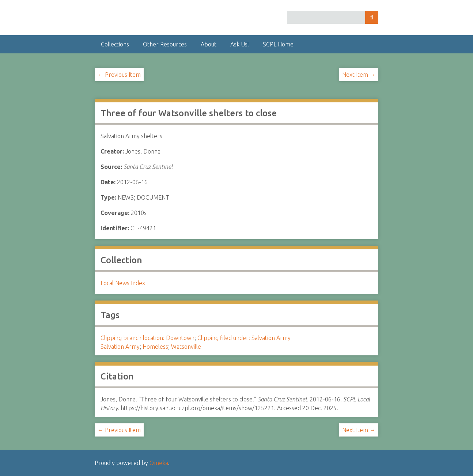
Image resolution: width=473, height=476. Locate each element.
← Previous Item (119, 75)
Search (372, 17)
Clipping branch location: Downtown (147, 338)
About (209, 44)
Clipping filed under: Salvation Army (244, 338)
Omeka (159, 463)
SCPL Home (278, 44)
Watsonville (186, 347)
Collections (115, 44)
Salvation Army (120, 347)
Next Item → (359, 75)
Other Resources (165, 44)
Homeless (155, 347)
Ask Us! (240, 44)
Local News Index (123, 283)
